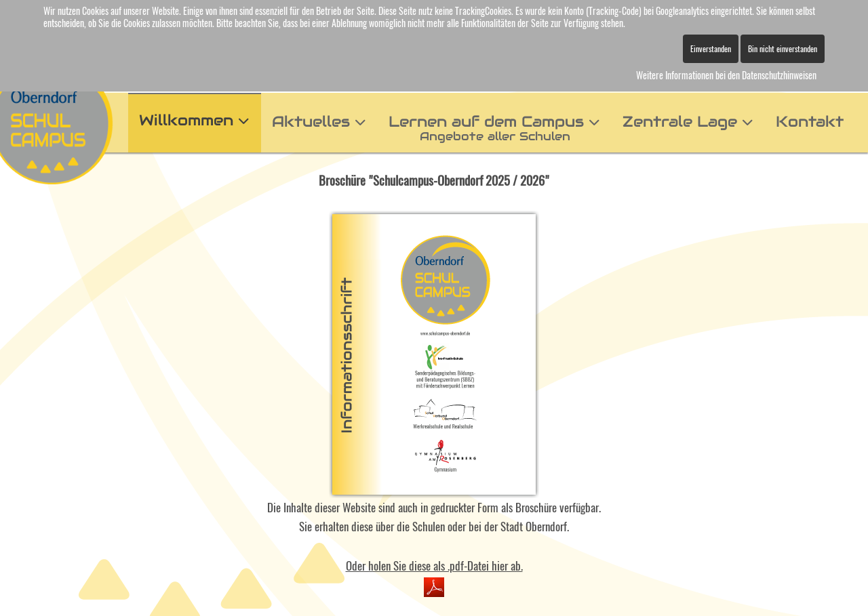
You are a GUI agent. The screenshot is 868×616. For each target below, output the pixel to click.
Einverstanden (711, 48)
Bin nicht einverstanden (783, 48)
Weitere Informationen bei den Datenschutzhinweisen (726, 75)
